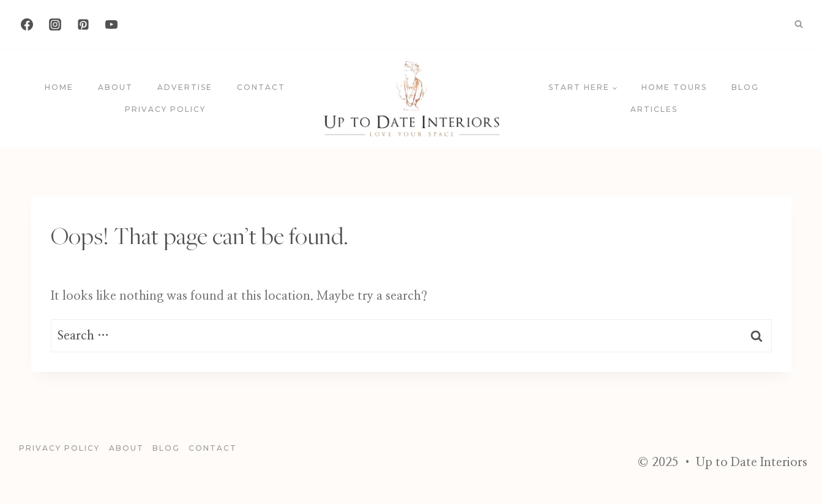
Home (59, 87)
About (115, 87)
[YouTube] (111, 24)
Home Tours (674, 87)
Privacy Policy (165, 109)
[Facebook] (27, 24)
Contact (261, 87)
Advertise (185, 87)
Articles (654, 109)
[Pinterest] (83, 24)
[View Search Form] (799, 24)
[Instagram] (55, 24)
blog (745, 87)
